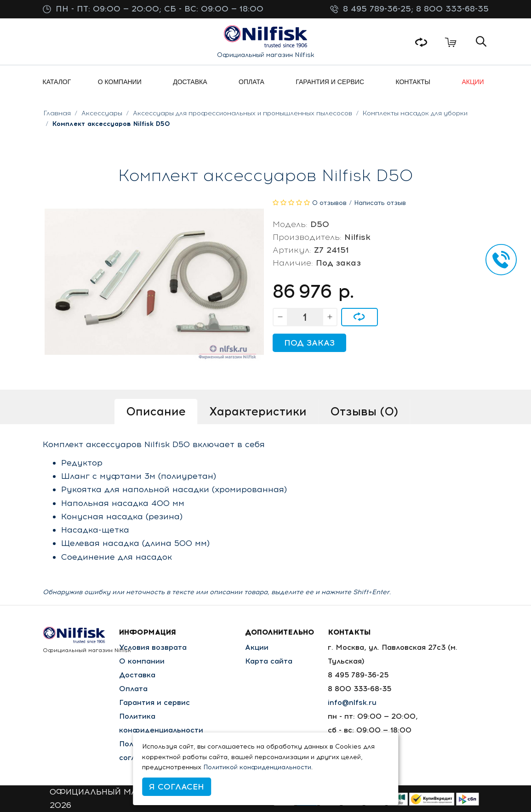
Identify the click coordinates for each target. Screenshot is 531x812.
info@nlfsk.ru (352, 702)
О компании (142, 661)
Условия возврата (153, 647)
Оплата (133, 689)
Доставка (137, 675)
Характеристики (258, 411)
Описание (156, 411)
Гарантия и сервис (154, 702)
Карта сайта (269, 661)
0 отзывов (329, 203)
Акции (257, 647)
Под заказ (309, 343)
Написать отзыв (380, 203)
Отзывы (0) (364, 411)
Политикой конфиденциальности (257, 767)
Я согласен (177, 787)
